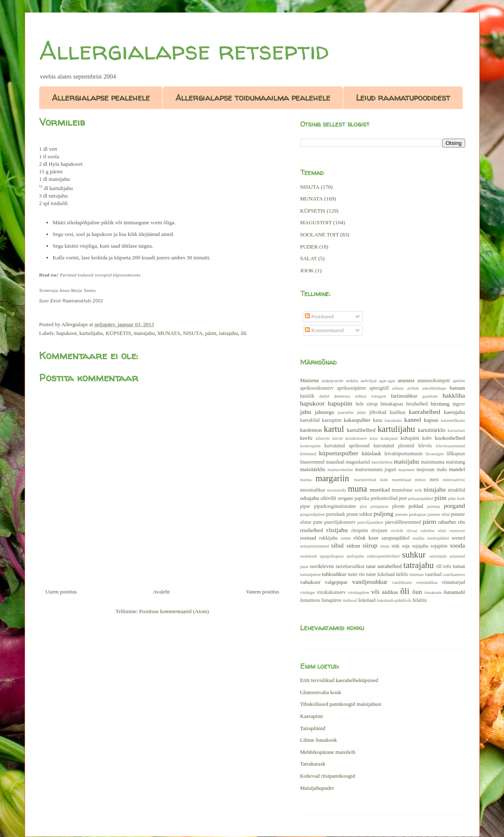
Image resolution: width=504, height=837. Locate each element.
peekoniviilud (384, 498)
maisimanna (433, 462)
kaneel (413, 420)
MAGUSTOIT (316, 222)
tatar (371, 566)
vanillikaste (402, 582)
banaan (457, 388)
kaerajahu (455, 412)
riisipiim (360, 531)
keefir (306, 438)
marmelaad (401, 480)
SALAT (309, 258)
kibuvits (323, 438)
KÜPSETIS (118, 333)
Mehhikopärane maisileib (328, 752)
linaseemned (312, 462)
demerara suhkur (350, 396)
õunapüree (331, 600)
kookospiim (310, 446)
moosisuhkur (313, 490)
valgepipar (336, 582)
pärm (211, 333)
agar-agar (387, 381)
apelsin (459, 381)
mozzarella (337, 490)
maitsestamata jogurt (376, 470)
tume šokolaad (380, 574)
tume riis (356, 574)
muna (357, 488)
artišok (413, 388)
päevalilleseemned (403, 522)
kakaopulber (357, 420)
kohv (427, 438)
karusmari (456, 430)
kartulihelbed (361, 430)
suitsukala (438, 556)
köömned (308, 454)
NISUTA (193, 333)
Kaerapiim (312, 716)
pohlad (416, 506)
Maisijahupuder (317, 788)
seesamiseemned (315, 546)
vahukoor (310, 582)
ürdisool (350, 600)
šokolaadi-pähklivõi (394, 600)
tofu (447, 567)
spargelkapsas (332, 556)
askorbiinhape (434, 388)
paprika (362, 498)
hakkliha (454, 395)
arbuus (398, 388)
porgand (455, 506)
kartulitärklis (432, 430)
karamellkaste (453, 420)
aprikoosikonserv (317, 388)
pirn (363, 506)
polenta (434, 506)
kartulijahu (91, 333)
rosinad (308, 538)
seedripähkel (438, 538)
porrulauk (336, 514)
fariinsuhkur (404, 396)
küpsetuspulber (339, 453)
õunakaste (433, 592)
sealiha (419, 538)
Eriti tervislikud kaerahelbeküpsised (339, 680)
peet (403, 498)
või (375, 592)
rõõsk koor (366, 538)
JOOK (307, 270)
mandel (457, 469)
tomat (459, 566)
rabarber (447, 522)
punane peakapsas (411, 514)
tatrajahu (229, 333)
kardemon (311, 430)
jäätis (362, 412)
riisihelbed (312, 530)
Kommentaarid (324, 330)
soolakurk (309, 556)
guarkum (430, 396)
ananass (406, 380)
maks (442, 470)
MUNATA (169, 333)
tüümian (416, 574)
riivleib (397, 531)
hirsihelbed (417, 404)
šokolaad (367, 600)
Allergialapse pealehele (101, 98)
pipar (305, 506)
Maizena (310, 380)
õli (244, 333)
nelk (418, 490)
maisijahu (144, 333)
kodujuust (389, 438)
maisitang (455, 462)
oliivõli (328, 498)
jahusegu (324, 412)
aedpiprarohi (333, 381)
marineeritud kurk (371, 480)
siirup (370, 545)
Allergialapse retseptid (184, 51)
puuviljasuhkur (370, 522)
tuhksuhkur (334, 574)
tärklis (402, 574)
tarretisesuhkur (350, 567)
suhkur (414, 554)
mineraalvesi (454, 480)
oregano (346, 498)
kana (377, 420)
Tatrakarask (313, 764)
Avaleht (161, 592)
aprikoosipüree (351, 388)
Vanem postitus (263, 592)
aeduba (352, 381)
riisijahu (337, 530)
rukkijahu (328, 538)
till (439, 567)
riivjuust (379, 531)
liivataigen (435, 454)
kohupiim (410, 438)
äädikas (390, 592)
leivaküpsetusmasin (403, 454)
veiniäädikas (427, 582)
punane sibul (439, 514)
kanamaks (393, 420)
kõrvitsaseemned (451, 446)
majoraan (425, 470)
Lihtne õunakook (319, 740)
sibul (337, 545)
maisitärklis (313, 469)
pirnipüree (379, 506)
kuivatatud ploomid (394, 446)
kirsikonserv (356, 438)
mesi (434, 480)
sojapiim (439, 546)
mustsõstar (402, 490)
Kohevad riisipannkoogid (328, 776)
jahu (306, 412)
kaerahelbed (424, 412)
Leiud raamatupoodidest (403, 98)
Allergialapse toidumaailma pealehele (253, 98)
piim (440, 498)
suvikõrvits (322, 566)
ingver (459, 404)
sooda (457, 545)
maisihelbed (382, 462)
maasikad (335, 462)
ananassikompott (434, 381)
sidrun (353, 546)
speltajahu (355, 556)
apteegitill (379, 388)
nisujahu (434, 489)
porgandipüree (313, 514)
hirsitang (440, 404)
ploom (398, 506)
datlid (324, 396)
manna (306, 480)
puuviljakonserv (340, 522)
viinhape (308, 592)
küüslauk (371, 453)
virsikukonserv (331, 592)
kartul (334, 429)
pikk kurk (456, 498)
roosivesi (457, 531)
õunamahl (454, 592)
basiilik (307, 396)
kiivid (337, 438)
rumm (346, 538)
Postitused (319, 316)
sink (395, 546)
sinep (385, 546)
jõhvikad (378, 412)
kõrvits (425, 446)
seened (458, 538)
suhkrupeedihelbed (383, 556)
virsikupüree (359, 592)
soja (406, 546)
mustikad (380, 490)
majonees (406, 470)
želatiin (419, 600)
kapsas (431, 420)
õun (417, 592)
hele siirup (367, 404)
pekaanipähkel (421, 498)
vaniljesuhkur (370, 582)
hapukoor (67, 333)
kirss (374, 438)
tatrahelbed (390, 566)
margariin (332, 478)
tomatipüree (311, 574)
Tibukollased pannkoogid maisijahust (341, 704)
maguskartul (358, 462)
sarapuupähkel (395, 538)
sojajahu (420, 546)
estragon (379, 396)
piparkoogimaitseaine (335, 506)
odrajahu (310, 498)
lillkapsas (456, 454)
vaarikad (433, 574)
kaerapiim (332, 420)
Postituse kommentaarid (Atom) (174, 611)
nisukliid (457, 490)
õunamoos (310, 600)
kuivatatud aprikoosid (347, 446)
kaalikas (398, 412)
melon (420, 480)
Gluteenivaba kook (321, 692)
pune (318, 522)
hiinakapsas (392, 404)
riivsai (412, 531)
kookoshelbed (450, 438)
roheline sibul (433, 531)
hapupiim (340, 403)
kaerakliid (310, 420)
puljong (384, 514)
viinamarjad (453, 582)
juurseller (346, 412)
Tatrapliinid (313, 728)
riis (462, 522)
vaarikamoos (454, 574)
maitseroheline (340, 470)
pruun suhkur (360, 514)
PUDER (309, 247)
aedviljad (368, 381)
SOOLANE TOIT (320, 235)
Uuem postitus (61, 592)
